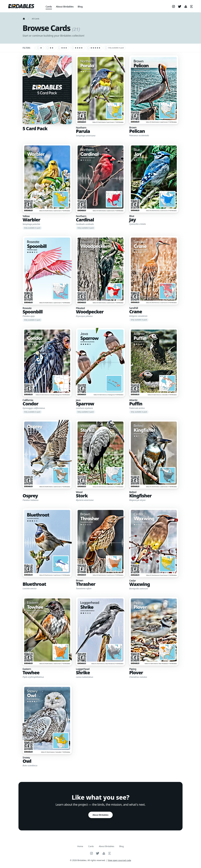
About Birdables (65, 7)
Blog (80, 7)
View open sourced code (119, 860)
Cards (49, 7)
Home (80, 846)
